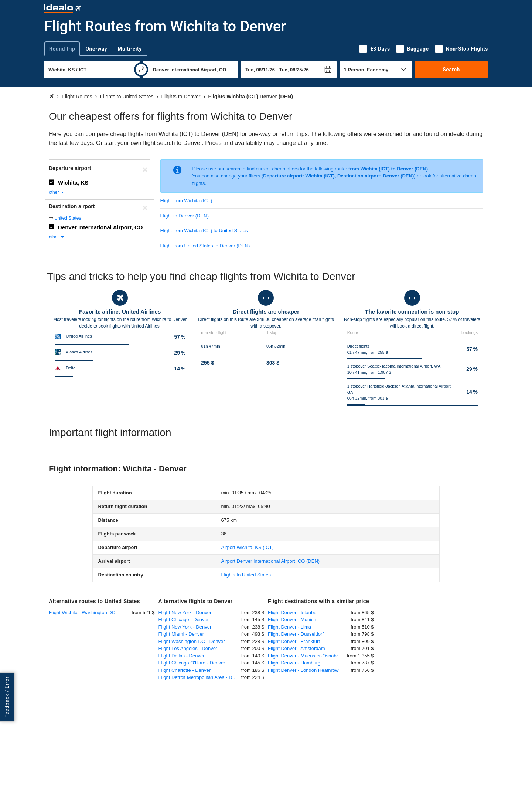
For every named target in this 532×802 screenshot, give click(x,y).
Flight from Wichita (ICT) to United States (204, 231)
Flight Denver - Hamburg (294, 663)
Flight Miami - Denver (181, 634)
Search (451, 70)
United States (68, 218)
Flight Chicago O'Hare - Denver (192, 663)
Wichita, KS (73, 182)
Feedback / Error (7, 697)
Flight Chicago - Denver (184, 620)
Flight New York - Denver (185, 613)
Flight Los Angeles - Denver (188, 648)
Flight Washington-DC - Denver (192, 641)
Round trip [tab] (62, 49)
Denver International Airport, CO (100, 227)
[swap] (141, 70)
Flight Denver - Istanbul (293, 613)
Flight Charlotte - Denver (185, 670)
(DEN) (271, 561)
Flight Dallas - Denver (182, 656)
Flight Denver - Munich (292, 620)
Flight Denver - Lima (289, 627)
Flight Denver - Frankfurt (294, 641)
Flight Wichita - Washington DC (82, 613)
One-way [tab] (96, 49)
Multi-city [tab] (130, 49)
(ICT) (248, 547)
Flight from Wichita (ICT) (186, 201)
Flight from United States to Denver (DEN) (205, 246)
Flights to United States (246, 575)
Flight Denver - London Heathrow (303, 670)
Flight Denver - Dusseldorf (296, 634)
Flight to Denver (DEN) (185, 216)
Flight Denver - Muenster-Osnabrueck (307, 656)
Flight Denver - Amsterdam (296, 648)
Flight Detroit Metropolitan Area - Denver (200, 677)
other (57, 192)
